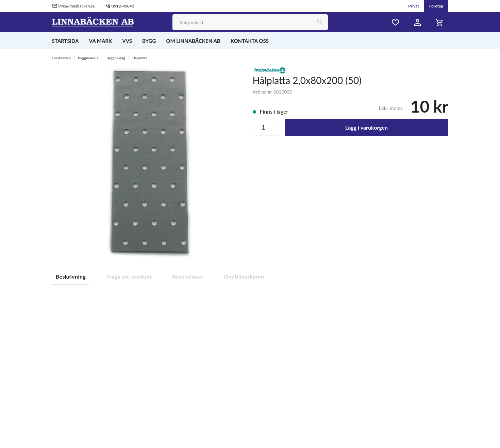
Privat (414, 6)
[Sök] (320, 22)
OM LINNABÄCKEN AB (193, 41)
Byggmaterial (89, 58)
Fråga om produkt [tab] (129, 276)
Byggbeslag (116, 58)
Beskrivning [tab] (71, 276)
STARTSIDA (65, 41)
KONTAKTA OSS (250, 41)
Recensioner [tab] (188, 276)
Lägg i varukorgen (366, 127)
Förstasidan (62, 58)
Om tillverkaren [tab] (244, 276)
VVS (127, 41)
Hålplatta (140, 58)
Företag (436, 6)
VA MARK (101, 41)
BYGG (149, 41)
